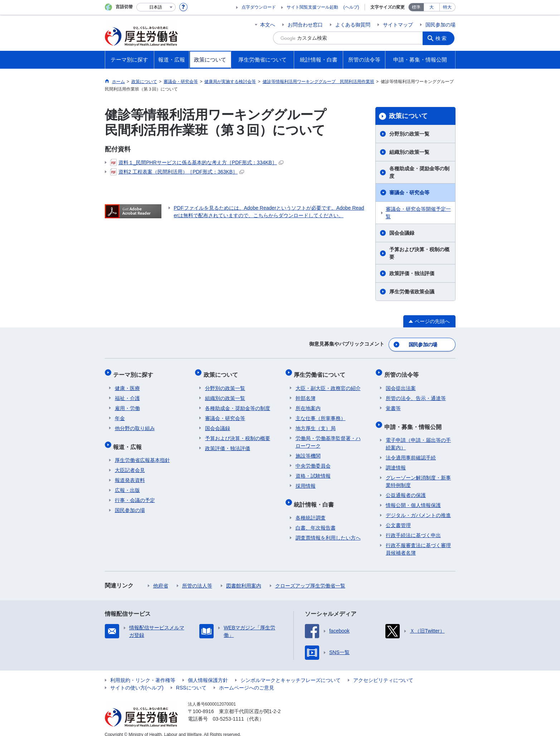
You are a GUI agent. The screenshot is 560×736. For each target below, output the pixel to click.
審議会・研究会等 (409, 192)
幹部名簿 (306, 394)
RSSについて (191, 680)
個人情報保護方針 (208, 672)
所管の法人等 (197, 578)
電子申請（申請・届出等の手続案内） (418, 436)
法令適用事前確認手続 (411, 450)
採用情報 (306, 481)
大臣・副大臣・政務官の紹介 (328, 384)
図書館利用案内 (244, 578)
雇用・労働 (127, 404)
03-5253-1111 (228, 711)
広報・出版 (127, 482)
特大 (447, 7)
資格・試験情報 (313, 471)
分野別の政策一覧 (409, 134)
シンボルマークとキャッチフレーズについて (291, 672)
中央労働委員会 (313, 461)
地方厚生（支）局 (316, 424)
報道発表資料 (130, 472)
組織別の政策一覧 (409, 152)
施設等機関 (308, 451)
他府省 (161, 578)
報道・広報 (129, 440)
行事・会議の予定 (135, 492)
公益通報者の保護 (406, 487)
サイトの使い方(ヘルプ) (137, 680)
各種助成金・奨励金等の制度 (419, 172)
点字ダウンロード (259, 7)
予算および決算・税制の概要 (419, 253)
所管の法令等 (403, 372)
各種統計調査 (311, 510)
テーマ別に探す (135, 372)
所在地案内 (308, 404)
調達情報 (396, 460)
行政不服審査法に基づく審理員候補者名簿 (418, 541)
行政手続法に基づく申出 (413, 527)
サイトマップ (398, 25)
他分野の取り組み (135, 424)
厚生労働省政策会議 (412, 292)
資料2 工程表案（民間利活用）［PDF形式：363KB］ (177, 172)
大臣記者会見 (130, 462)
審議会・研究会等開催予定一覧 (418, 213)
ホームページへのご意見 (247, 680)
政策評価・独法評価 (412, 273)
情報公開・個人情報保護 (413, 497)
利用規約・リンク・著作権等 (143, 672)
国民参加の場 (440, 25)
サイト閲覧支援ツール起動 (312, 7)
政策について (408, 116)
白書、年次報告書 (316, 520)
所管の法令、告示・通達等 (416, 394)
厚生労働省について (321, 372)
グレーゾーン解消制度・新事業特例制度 (418, 474)
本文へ (268, 25)
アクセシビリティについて (383, 672)
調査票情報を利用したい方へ (328, 530)
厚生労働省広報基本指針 (142, 452)
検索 (443, 38)
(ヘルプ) (351, 7)
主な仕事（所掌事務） (321, 414)
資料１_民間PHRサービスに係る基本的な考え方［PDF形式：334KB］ (197, 162)
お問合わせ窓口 (305, 25)
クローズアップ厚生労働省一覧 (310, 578)
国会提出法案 (401, 384)
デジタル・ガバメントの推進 (418, 507)
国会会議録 (402, 233)
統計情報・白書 (316, 498)
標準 (416, 7)
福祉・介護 (127, 394)
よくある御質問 (353, 25)
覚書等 (393, 404)
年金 (120, 414)
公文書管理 (398, 517)
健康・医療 (127, 384)
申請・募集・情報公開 (414, 420)
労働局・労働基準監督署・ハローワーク (328, 437)
